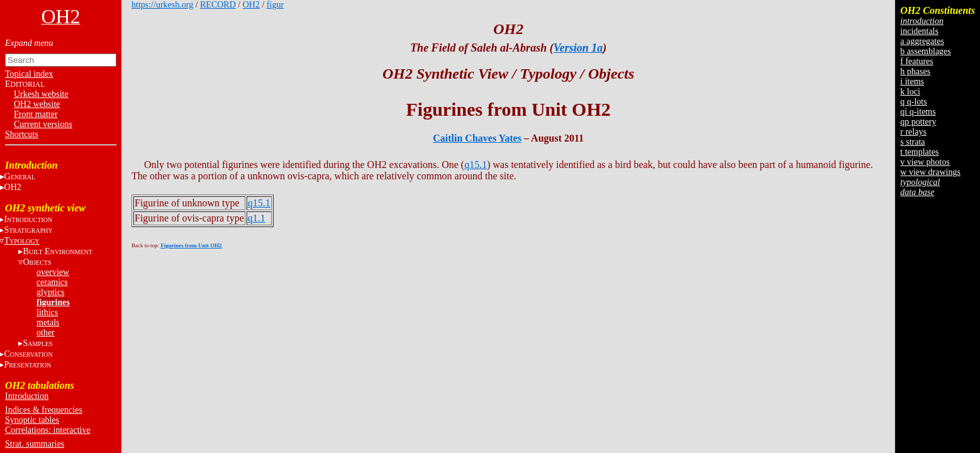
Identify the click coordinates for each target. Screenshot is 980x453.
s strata (912, 142)
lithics (47, 312)
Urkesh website (41, 94)
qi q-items (918, 112)
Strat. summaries (35, 444)
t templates (919, 152)
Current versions (43, 124)
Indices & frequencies (44, 410)
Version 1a (578, 48)
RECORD (218, 5)
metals (48, 322)
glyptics (50, 292)
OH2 (251, 5)
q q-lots (913, 102)
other (46, 333)
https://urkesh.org (162, 5)
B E (57, 251)
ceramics (52, 282)
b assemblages (925, 51)
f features (916, 61)
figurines (53, 302)
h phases (915, 71)
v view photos (925, 162)
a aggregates (922, 41)
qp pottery (918, 122)
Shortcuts (22, 134)
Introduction (27, 396)
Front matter (36, 114)
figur (275, 5)
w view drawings (930, 172)
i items (912, 81)
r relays (913, 132)
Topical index (29, 74)
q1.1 (257, 218)
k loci (910, 92)
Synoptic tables (32, 420)
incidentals (919, 31)
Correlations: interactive (48, 430)
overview (53, 272)
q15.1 (476, 165)
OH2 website (37, 104)
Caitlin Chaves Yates (477, 138)
